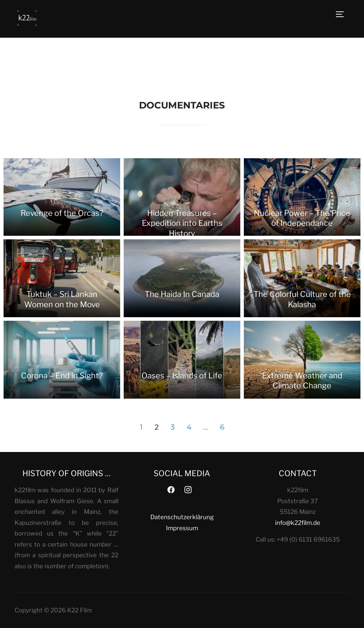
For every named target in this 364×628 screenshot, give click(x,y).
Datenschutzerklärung (182, 517)
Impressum (182, 528)
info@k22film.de (298, 523)
